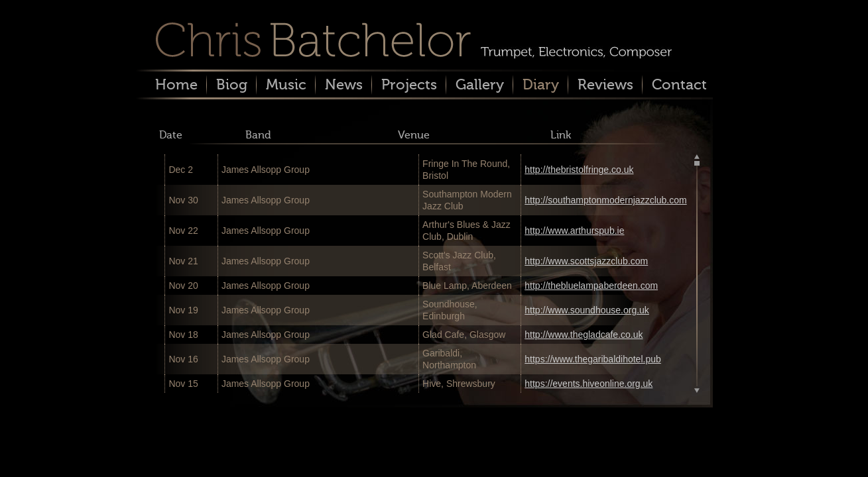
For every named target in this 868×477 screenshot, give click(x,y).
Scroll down (697, 390)
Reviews (605, 84)
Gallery (480, 84)
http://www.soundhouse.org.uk (587, 310)
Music (286, 84)
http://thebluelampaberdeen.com (591, 286)
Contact (679, 84)
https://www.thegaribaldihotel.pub (592, 359)
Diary (541, 84)
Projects (409, 84)
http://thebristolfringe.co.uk (579, 170)
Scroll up (697, 158)
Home (176, 84)
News (344, 84)
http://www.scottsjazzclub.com (586, 261)
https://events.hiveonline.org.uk (589, 384)
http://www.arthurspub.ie (574, 231)
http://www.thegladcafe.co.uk (584, 335)
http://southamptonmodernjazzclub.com (605, 200)
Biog (232, 84)
